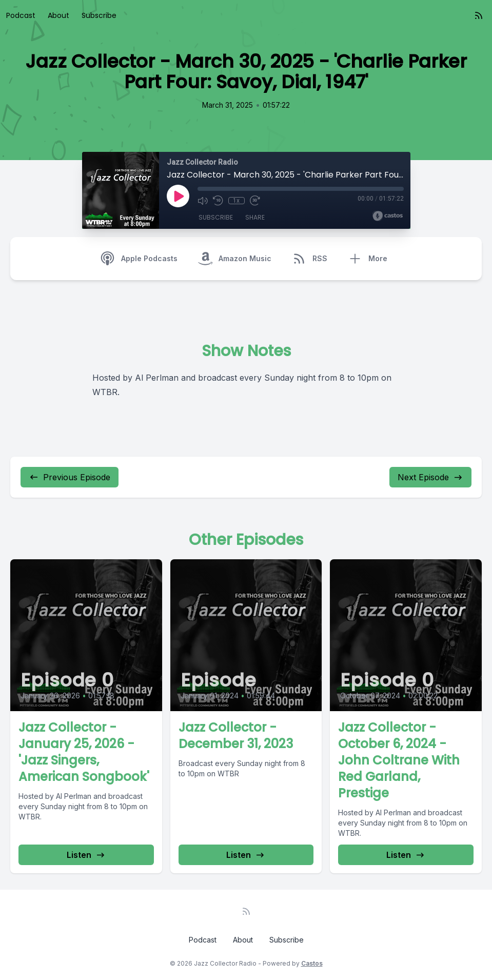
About (58, 15)
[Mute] (203, 201)
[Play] (178, 196)
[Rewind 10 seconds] (218, 201)
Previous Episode (70, 477)
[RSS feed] (479, 15)
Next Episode (430, 477)
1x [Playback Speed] (236, 201)
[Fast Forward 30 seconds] (255, 201)
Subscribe (99, 15)
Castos (312, 963)
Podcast (21, 15)
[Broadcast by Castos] (388, 216)
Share (255, 217)
